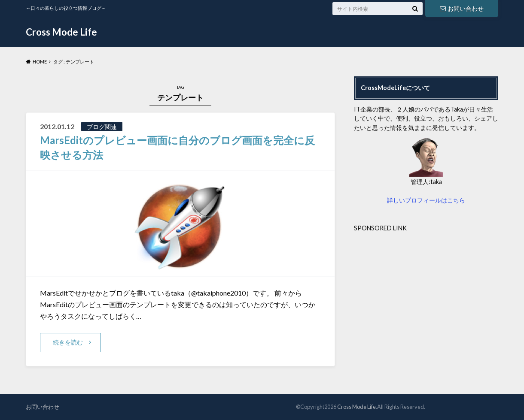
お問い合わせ (462, 8)
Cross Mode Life (61, 32)
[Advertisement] (426, 293)
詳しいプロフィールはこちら (426, 200)
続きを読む (68, 342)
